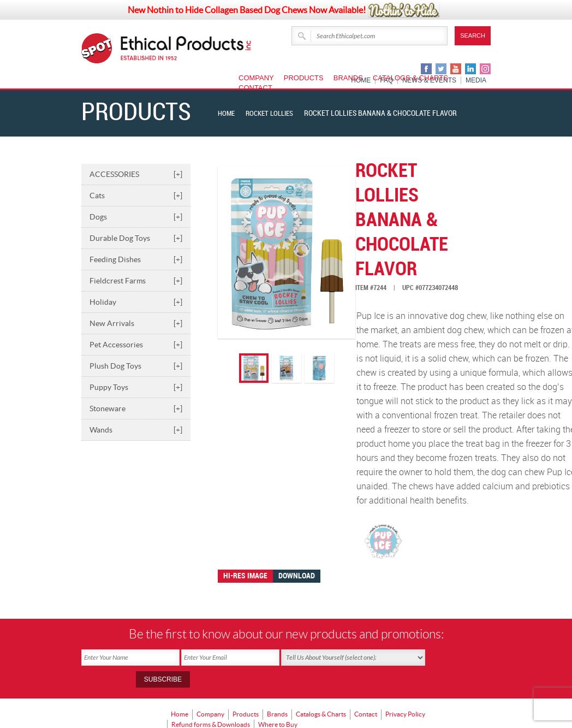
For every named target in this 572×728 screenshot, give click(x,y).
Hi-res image (245, 576)
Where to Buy (278, 698)
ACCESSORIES (136, 174)
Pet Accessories (136, 345)
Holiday (136, 302)
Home (227, 113)
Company (256, 78)
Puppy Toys (136, 387)
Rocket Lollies (273, 113)
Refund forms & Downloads (211, 698)
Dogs (136, 217)
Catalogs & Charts (410, 78)
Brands (348, 78)
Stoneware (136, 409)
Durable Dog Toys (136, 238)
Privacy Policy (405, 691)
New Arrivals (136, 323)
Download (297, 576)
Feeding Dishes (136, 259)
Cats (136, 196)
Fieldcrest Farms (136, 281)
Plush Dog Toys (136, 366)
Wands (136, 430)
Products (304, 78)
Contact (255, 88)
